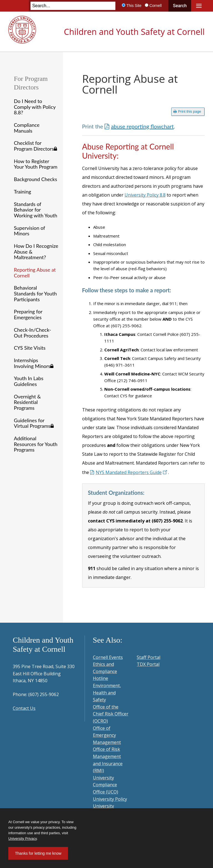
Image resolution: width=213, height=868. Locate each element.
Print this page (187, 111)
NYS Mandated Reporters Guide (132, 472)
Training (22, 192)
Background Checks (35, 179)
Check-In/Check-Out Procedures (32, 333)
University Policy (110, 799)
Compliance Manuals (27, 128)
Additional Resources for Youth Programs (36, 444)
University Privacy (22, 839)
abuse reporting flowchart (142, 126)
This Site (134, 6)
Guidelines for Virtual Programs (34, 423)
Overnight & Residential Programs (27, 402)
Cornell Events (108, 657)
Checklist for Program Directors (35, 146)
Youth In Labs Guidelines (29, 381)
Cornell (156, 6)
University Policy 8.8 (145, 195)
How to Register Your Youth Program (36, 164)
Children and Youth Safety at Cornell (134, 32)
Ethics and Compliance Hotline (105, 671)
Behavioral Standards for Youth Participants (35, 293)
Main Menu (199, 6)
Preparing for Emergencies (28, 314)
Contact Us (24, 708)
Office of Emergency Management (107, 735)
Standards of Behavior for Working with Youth (35, 210)
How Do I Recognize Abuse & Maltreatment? (36, 252)
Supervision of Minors (29, 231)
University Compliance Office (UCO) (106, 785)
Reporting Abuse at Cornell (35, 273)
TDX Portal (148, 664)
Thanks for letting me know (38, 853)
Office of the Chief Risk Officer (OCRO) (111, 714)
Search (180, 6)
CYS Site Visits (30, 348)
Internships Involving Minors (34, 363)
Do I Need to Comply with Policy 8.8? (35, 107)
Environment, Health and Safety (107, 693)
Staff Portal (149, 657)
